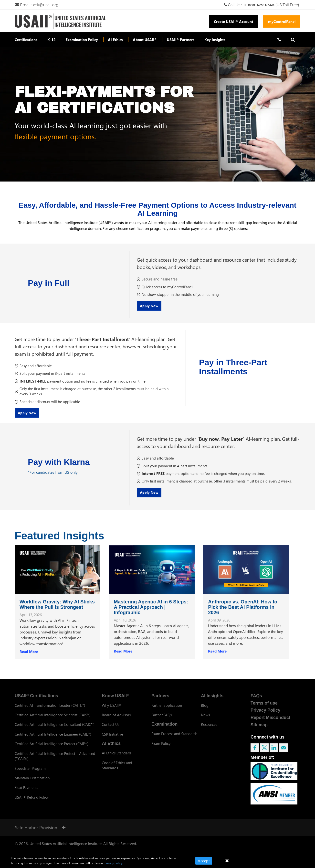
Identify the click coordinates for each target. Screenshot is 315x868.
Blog (205, 709)
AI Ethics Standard (116, 757)
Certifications (26, 40)
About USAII (145, 40)
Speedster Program (30, 772)
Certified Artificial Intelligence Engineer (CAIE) (53, 739)
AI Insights (212, 700)
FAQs (256, 700)
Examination (164, 729)
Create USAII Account (234, 21)
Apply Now (153, 308)
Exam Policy (161, 748)
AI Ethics (115, 40)
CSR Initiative (112, 739)
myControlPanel (282, 21)
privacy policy (113, 863)
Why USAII (111, 709)
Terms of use (264, 707)
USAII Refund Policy (32, 802)
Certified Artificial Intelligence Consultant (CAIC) (55, 729)
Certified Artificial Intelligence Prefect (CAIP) (52, 748)
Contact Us (110, 729)
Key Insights (215, 40)
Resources (209, 729)
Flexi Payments (26, 792)
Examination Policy (82, 40)
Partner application (167, 709)
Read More (29, 656)
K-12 (52, 40)
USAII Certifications (36, 700)
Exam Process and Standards (174, 738)
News (205, 719)
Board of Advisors (116, 719)
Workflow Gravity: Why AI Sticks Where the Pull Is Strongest (57, 609)
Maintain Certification (32, 782)
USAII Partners (181, 40)
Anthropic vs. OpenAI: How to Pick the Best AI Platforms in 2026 (243, 611)
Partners (160, 700)
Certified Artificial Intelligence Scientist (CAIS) (53, 719)
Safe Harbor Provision (40, 832)
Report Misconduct (270, 722)
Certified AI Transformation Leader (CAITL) (50, 709)
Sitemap (259, 729)
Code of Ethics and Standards (117, 769)
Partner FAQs (162, 719)
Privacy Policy (265, 715)
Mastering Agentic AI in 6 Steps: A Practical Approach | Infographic (151, 611)
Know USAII (115, 700)
